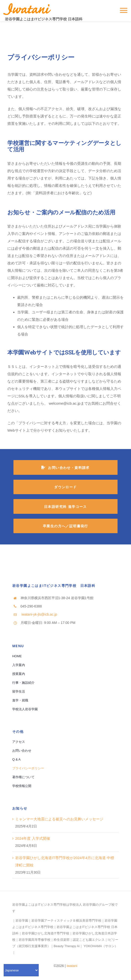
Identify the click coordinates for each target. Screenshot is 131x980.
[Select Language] (21, 970)
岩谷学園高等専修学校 (35, 940)
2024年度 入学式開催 (33, 838)
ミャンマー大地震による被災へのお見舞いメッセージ (59, 819)
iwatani (72, 966)
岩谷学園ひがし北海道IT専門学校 (46, 933)
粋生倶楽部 (62, 940)
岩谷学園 (22, 921)
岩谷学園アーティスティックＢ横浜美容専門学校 (66, 921)
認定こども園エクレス (89, 940)
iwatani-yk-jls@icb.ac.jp (39, 614)
